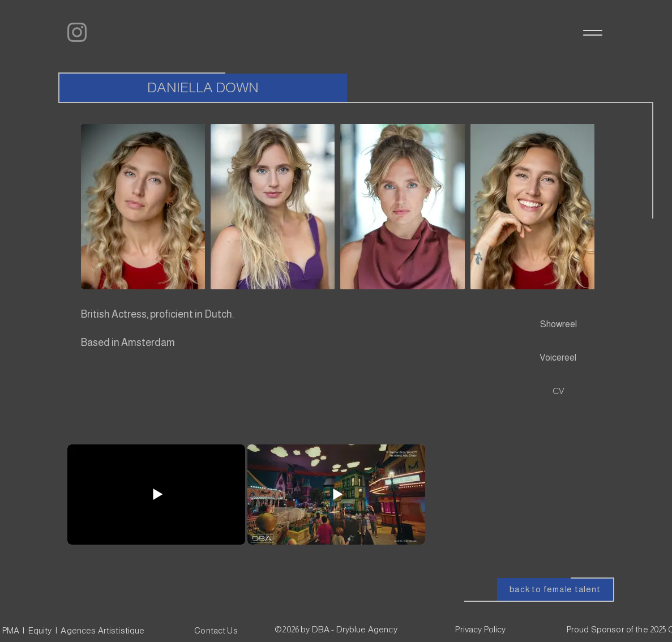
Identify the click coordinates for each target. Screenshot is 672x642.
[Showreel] (558, 324)
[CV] (559, 391)
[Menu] (592, 33)
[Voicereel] (558, 358)
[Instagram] (77, 32)
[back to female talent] (555, 589)
